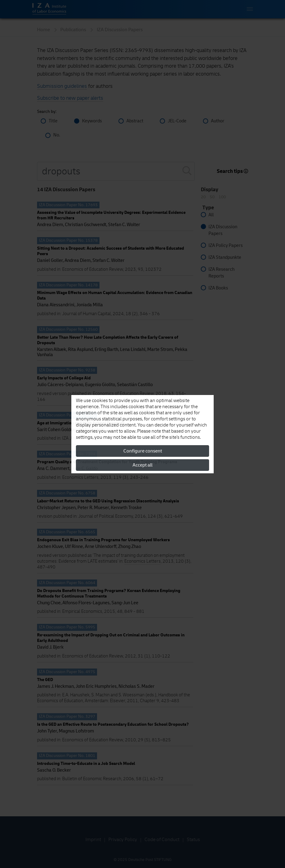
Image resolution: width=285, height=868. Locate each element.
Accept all (142, 465)
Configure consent (143, 451)
